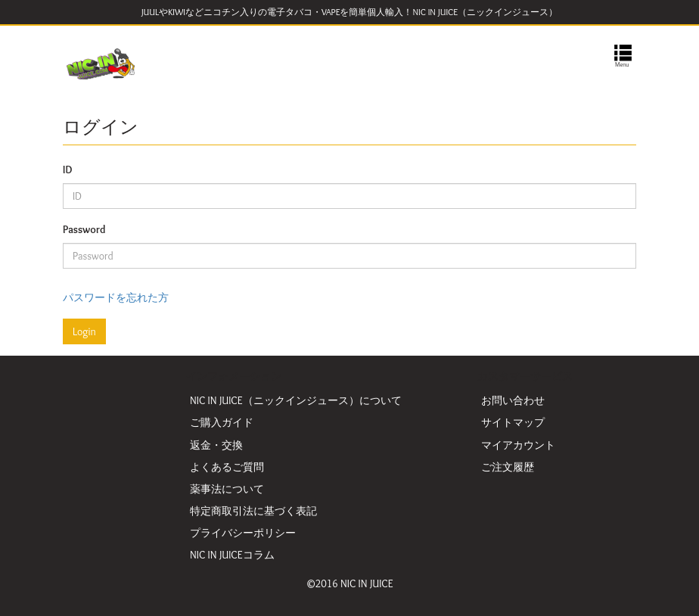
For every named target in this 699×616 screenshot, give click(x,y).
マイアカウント (518, 445)
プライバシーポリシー (243, 533)
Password (84, 229)
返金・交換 (216, 445)
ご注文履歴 (508, 467)
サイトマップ (513, 422)
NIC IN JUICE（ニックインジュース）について (296, 400)
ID (67, 170)
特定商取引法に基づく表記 (253, 511)
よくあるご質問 (227, 467)
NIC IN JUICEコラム (232, 555)
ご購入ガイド (222, 422)
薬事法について (227, 489)
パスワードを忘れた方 (116, 297)
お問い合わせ (513, 400)
